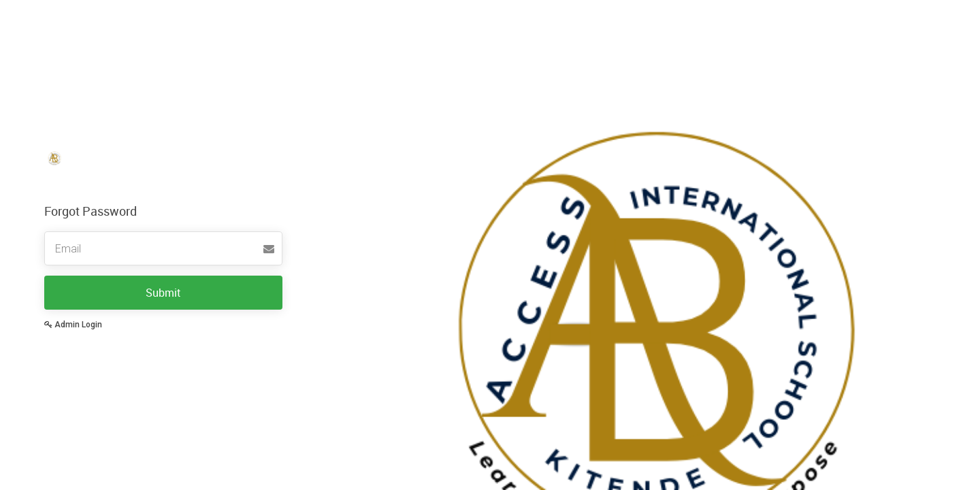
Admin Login (73, 325)
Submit (163, 293)
